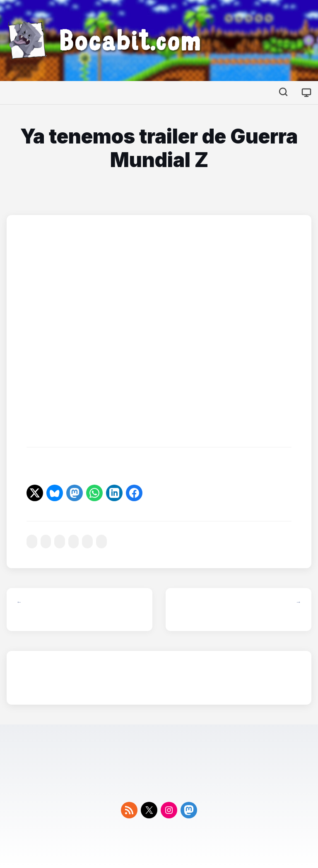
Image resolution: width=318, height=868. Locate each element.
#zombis (101, 542)
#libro (46, 542)
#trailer (87, 542)
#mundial (60, 542)
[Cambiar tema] (306, 93)
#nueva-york (74, 542)
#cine (32, 542)
